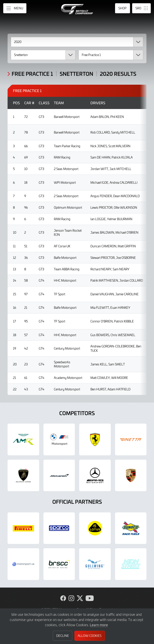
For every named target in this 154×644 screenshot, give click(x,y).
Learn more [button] (99, 625)
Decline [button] (63, 636)
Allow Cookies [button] (90, 636)
